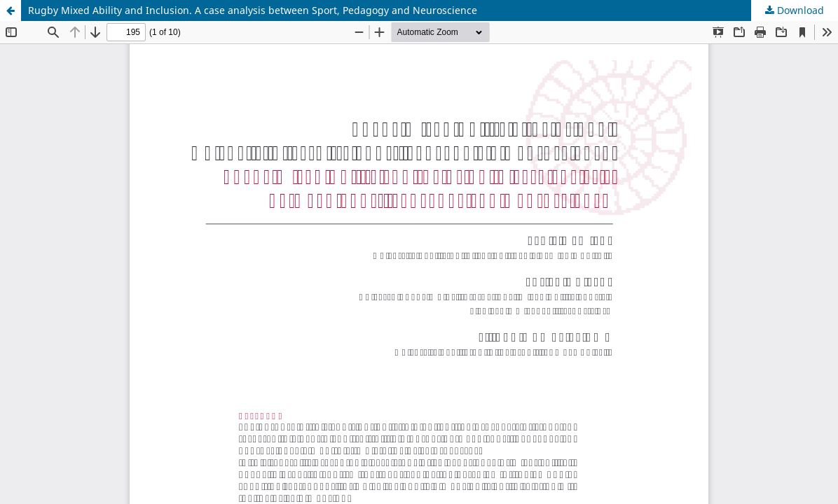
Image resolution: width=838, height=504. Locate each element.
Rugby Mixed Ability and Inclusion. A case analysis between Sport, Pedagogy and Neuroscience (253, 10)
